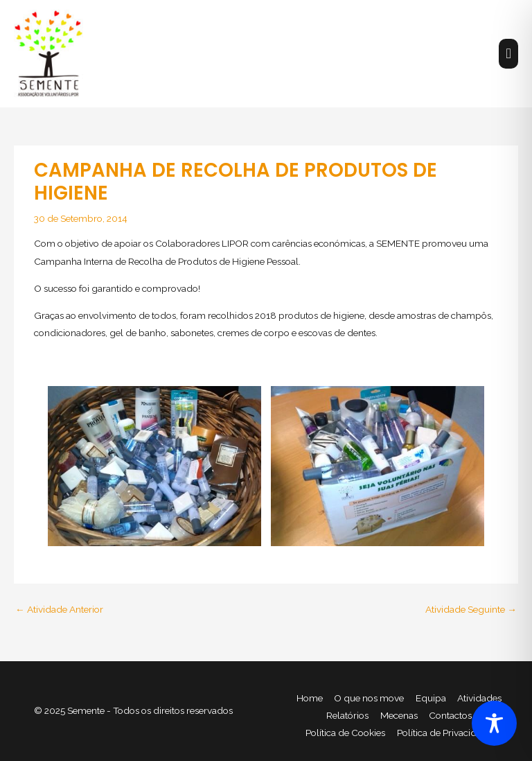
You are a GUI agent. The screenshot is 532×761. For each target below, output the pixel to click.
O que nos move (369, 698)
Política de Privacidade (445, 733)
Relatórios (347, 715)
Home (310, 698)
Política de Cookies (345, 733)
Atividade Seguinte (471, 609)
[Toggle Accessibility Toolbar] (494, 723)
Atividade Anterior (59, 609)
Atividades (479, 698)
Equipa (431, 698)
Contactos (450, 715)
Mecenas (399, 715)
